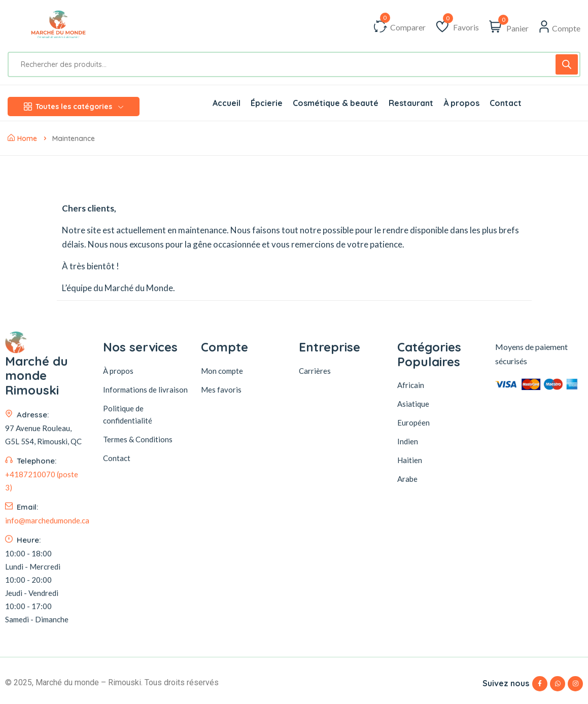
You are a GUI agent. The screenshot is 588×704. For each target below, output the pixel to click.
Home (22, 138)
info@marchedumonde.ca (47, 539)
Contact (117, 458)
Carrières (315, 371)
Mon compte (222, 371)
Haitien (410, 460)
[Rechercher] (567, 64)
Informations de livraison (145, 390)
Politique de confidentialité (128, 414)
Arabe (407, 479)
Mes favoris (221, 390)
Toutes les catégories (74, 107)
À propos (118, 371)
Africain (411, 385)
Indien (408, 441)
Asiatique (413, 404)
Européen (413, 423)
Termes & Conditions (138, 439)
